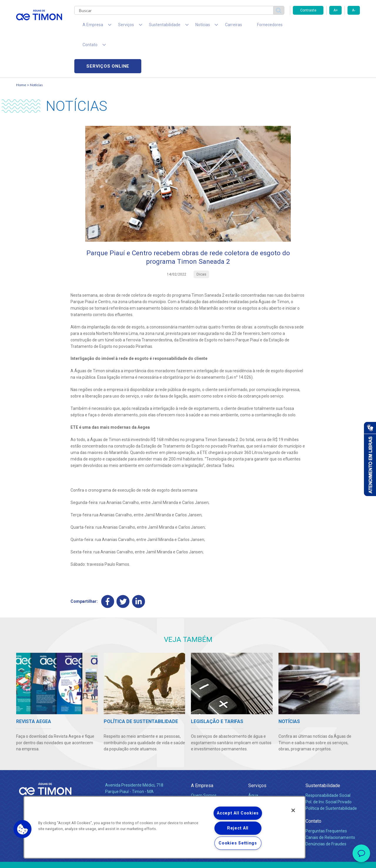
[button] (23, 829)
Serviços (257, 748)
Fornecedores (242, 26)
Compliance (202, 764)
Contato (313, 783)
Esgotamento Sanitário (270, 764)
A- (354, 10)
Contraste (308, 10)
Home (21, 46)
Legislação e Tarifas (267, 770)
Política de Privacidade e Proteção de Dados (188, 859)
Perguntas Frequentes (326, 793)
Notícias (36, 46)
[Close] (293, 810)
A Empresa (202, 748)
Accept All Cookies (238, 813)
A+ (336, 10)
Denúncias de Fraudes (326, 806)
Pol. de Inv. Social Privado (329, 764)
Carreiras (211, 26)
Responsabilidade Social (328, 757)
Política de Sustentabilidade (331, 770)
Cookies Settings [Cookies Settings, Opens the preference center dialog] (238, 843)
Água (253, 757)
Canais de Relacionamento (330, 799)
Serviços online (326, 27)
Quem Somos (204, 757)
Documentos (260, 777)
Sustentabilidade (323, 748)
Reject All (238, 828)
